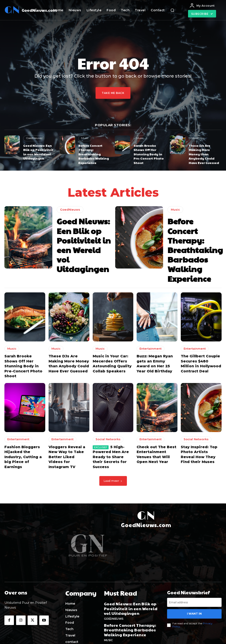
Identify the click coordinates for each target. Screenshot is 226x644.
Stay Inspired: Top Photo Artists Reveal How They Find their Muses (199, 427)
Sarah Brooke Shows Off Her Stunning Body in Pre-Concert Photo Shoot (150, 151)
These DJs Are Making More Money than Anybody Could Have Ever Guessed (204, 151)
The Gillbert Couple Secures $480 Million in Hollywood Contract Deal (200, 343)
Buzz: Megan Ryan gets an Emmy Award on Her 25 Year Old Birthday (155, 343)
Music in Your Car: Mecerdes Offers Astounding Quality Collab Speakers (110, 343)
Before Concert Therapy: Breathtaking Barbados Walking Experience (92, 152)
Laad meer (113, 447)
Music (85, 138)
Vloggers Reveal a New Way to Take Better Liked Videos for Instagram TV (69, 427)
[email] (194, 568)
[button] (172, 10)
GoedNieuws (33, 138)
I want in (194, 579)
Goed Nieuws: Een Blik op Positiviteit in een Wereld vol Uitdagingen (39, 151)
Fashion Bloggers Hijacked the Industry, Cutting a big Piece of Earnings (24, 427)
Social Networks (107, 413)
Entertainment (150, 330)
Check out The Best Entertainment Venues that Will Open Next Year (156, 427)
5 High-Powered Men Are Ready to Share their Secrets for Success (111, 427)
